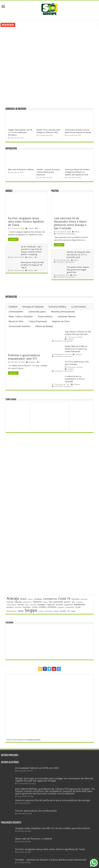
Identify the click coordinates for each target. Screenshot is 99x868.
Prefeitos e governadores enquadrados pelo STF (24, 357)
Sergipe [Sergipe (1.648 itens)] (31, 610)
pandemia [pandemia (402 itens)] (79, 604)
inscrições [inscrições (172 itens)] (80, 602)
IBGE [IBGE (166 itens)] (73, 602)
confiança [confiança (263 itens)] (38, 599)
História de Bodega (44, 326)
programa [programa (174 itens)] (61, 607)
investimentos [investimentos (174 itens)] (12, 605)
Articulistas (11, 149)
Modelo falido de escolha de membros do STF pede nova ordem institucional (76, 349)
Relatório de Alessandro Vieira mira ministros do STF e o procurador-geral (79, 255)
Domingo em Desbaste (33, 307)
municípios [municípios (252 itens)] (42, 605)
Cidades (9, 191)
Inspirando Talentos (67, 317)
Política (55, 191)
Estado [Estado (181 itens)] (45, 602)
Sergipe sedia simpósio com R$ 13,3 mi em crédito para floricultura (20, 132)
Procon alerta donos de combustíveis (36, 811)
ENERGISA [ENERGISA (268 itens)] (37, 602)
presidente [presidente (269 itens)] (52, 607)
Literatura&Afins (16, 312)
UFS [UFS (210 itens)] (69, 611)
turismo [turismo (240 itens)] (63, 611)
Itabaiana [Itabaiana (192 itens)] (21, 605)
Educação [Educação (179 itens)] (84, 599)
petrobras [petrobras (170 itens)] (18, 607)
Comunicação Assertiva (19, 326)
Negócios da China (61, 321)
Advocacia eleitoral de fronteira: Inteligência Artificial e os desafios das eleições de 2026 (77, 172)
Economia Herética (57, 307)
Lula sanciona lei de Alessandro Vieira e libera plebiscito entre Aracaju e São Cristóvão (70, 223)
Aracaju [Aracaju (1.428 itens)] (13, 598)
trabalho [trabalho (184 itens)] (56, 611)
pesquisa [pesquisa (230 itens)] (10, 607)
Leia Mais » (13, 239)
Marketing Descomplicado (63, 312)
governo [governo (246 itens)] (67, 602)
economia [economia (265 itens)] (75, 599)
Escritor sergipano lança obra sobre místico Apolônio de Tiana (26, 222)
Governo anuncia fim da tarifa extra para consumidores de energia (53, 800)
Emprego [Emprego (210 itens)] (10, 602)
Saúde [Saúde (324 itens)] (21, 611)
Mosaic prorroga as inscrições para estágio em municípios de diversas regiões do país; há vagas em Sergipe (54, 780)
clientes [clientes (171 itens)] (30, 599)
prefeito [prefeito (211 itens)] (35, 607)
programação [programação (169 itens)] (70, 607)
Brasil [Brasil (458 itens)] (23, 599)
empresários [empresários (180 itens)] (27, 602)
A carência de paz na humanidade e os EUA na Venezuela (75, 379)
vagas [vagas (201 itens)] (73, 611)
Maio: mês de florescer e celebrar (21, 170)
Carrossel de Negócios (16, 109)
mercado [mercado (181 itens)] (33, 605)
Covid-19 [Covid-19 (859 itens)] (64, 599)
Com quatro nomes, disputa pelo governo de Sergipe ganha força (78, 270)
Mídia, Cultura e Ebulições (21, 317)
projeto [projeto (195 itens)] (78, 607)
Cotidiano (13, 307)
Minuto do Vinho (16, 321)
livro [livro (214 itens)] (27, 605)
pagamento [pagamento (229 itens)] (69, 605)
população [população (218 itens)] (27, 607)
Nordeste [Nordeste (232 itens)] (60, 605)
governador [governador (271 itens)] (58, 602)
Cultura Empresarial (38, 321)
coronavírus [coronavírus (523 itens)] (50, 599)
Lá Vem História (78, 307)
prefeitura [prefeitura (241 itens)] (43, 607)
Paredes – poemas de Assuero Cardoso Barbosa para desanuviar (48, 172)
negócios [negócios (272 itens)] (51, 605)
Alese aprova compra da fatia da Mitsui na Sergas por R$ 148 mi (32, 265)
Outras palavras (45, 317)
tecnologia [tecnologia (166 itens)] (49, 611)
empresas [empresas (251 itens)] (18, 602)
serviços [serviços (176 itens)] (41, 611)
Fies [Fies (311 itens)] (51, 602)
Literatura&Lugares (37, 312)
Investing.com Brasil (33, 740)
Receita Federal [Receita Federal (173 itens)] (12, 611)
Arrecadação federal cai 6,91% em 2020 (37, 768)
